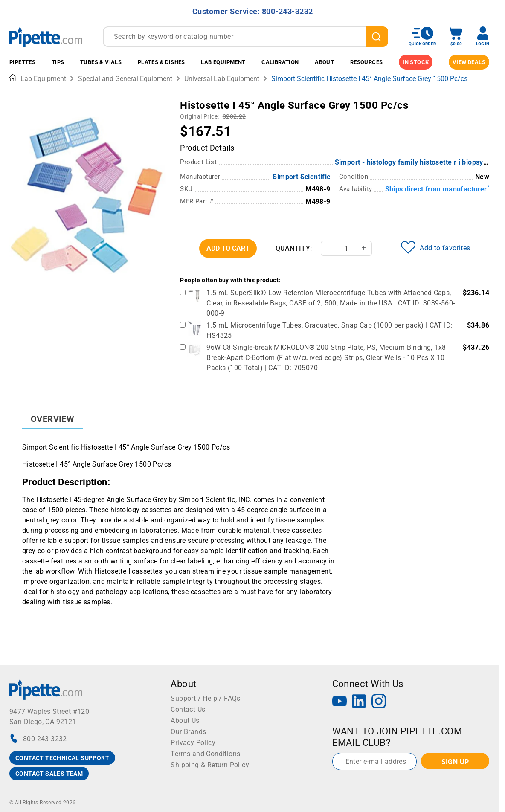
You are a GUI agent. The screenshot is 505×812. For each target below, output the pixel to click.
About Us (185, 721)
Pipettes (22, 62)
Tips (58, 62)
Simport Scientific (301, 177)
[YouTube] (340, 702)
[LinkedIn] (359, 702)
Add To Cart (228, 248)
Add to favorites (435, 247)
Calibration (280, 62)
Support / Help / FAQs (205, 698)
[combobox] (245, 37)
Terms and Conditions (205, 754)
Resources (367, 62)
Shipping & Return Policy (210, 765)
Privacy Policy (193, 743)
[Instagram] (379, 702)
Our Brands (188, 732)
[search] (377, 37)
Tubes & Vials (101, 62)
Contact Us (188, 709)
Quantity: (294, 248)
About (324, 62)
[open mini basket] (456, 36)
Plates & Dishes (161, 62)
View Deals (469, 62)
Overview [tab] (52, 419)
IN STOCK (416, 62)
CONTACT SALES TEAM (49, 774)
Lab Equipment (223, 62)
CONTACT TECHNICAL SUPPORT (62, 758)
